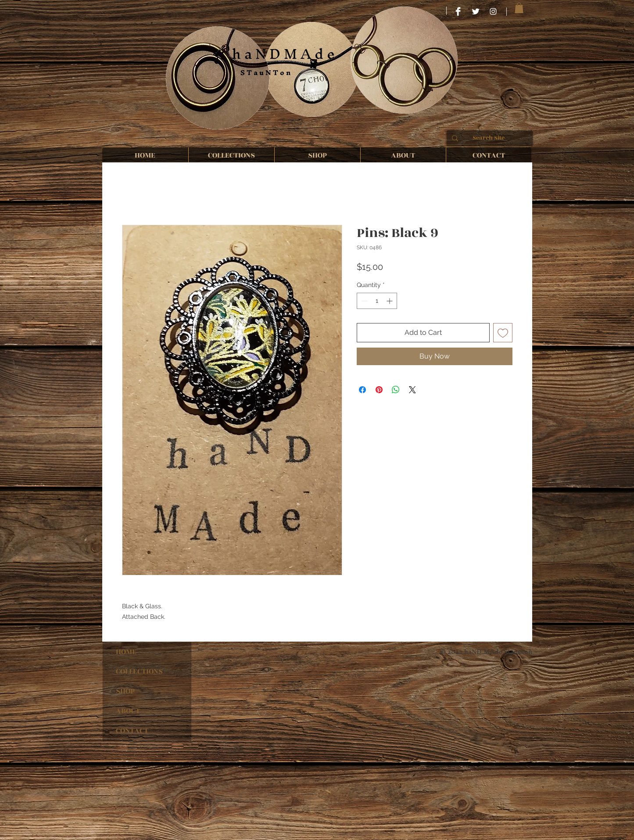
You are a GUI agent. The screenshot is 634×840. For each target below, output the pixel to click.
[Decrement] (364, 301)
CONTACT (132, 731)
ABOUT (128, 711)
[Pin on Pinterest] (379, 390)
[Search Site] (489, 138)
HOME (126, 652)
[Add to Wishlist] (503, 333)
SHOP (125, 691)
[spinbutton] (377, 301)
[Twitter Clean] (476, 11)
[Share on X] (412, 390)
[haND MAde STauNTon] (493, 11)
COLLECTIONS (139, 671)
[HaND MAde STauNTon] (458, 11)
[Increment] (390, 301)
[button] (519, 8)
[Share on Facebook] (362, 390)
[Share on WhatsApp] (396, 390)
